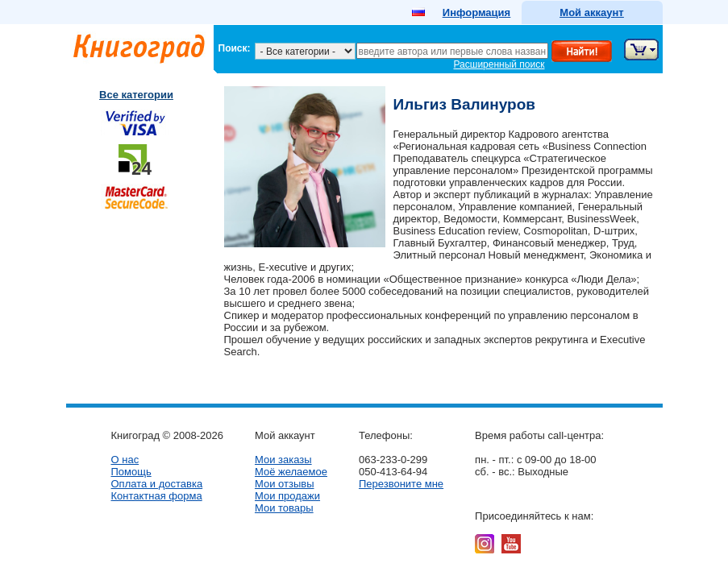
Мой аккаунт (591, 12)
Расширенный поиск (499, 64)
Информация (476, 12)
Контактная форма (157, 496)
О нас (125, 460)
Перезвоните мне (401, 484)
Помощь (131, 472)
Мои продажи (287, 496)
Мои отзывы (285, 484)
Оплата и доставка (157, 484)
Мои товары (284, 508)
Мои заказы (283, 460)
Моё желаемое (291, 472)
